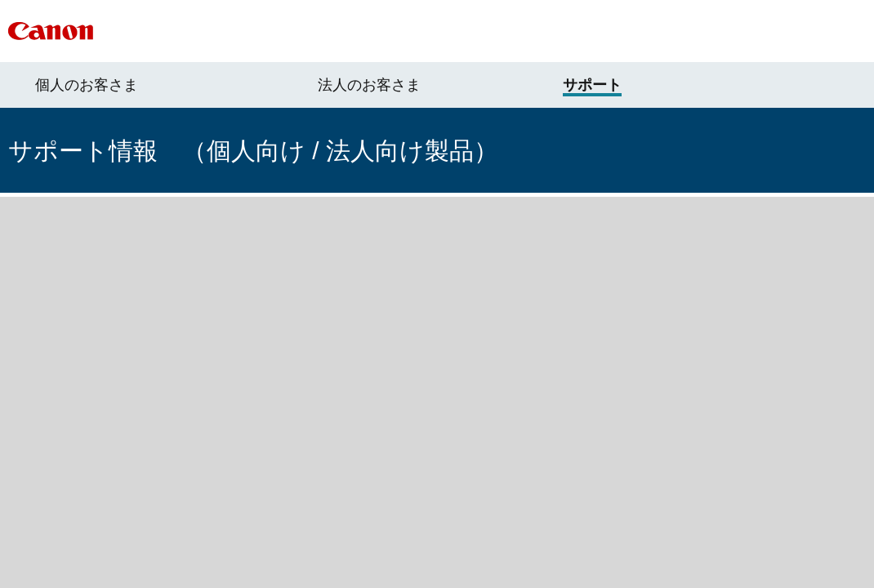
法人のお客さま (369, 85)
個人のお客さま (87, 85)
